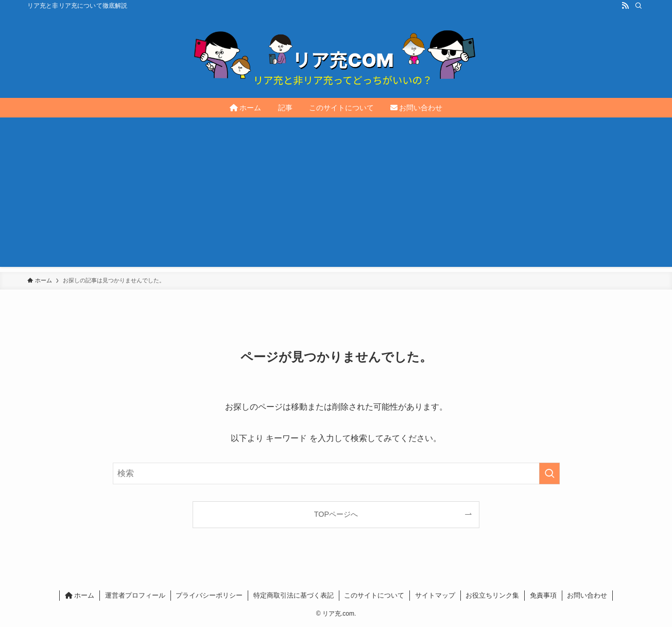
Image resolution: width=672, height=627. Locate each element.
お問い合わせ (587, 595)
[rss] (625, 6)
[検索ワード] (336, 473)
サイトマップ (435, 595)
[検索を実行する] (549, 473)
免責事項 (543, 595)
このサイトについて (374, 595)
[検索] (639, 6)
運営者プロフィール (135, 595)
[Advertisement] (336, 195)
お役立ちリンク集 (492, 595)
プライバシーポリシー (209, 595)
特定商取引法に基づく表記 (294, 595)
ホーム (80, 595)
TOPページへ (336, 514)
